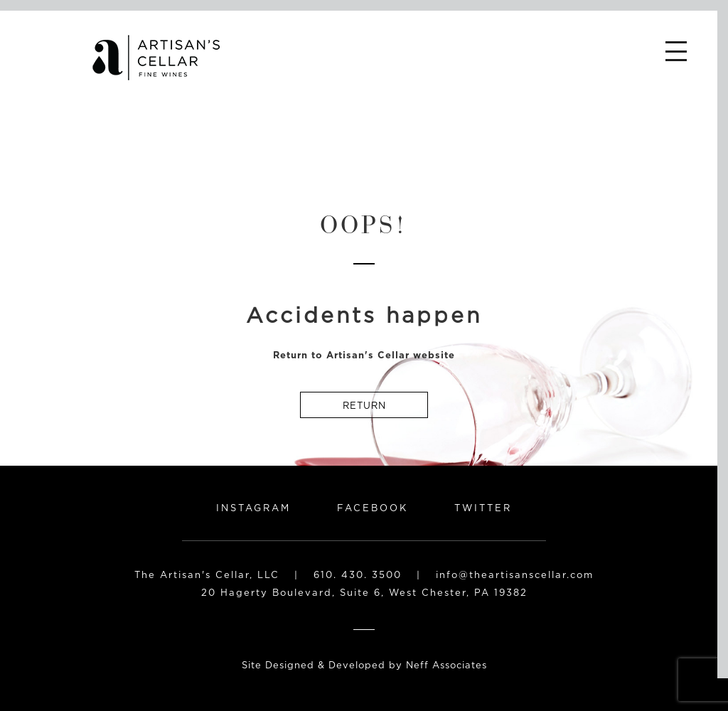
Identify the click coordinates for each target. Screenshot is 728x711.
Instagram (253, 508)
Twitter (483, 508)
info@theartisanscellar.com (515, 574)
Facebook (373, 508)
